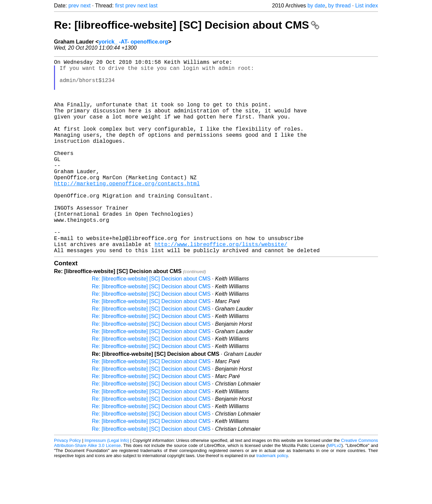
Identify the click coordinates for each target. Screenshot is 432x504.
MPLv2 (335, 489)
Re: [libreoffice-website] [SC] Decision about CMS (187, 25)
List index (367, 6)
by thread (339, 6)
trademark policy (272, 499)
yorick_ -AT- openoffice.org (133, 42)
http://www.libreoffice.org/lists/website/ (221, 286)
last (153, 6)
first (119, 6)
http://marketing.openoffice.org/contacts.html (127, 212)
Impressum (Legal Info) (107, 484)
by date (316, 6)
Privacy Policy (67, 484)
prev (74, 6)
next (85, 6)
